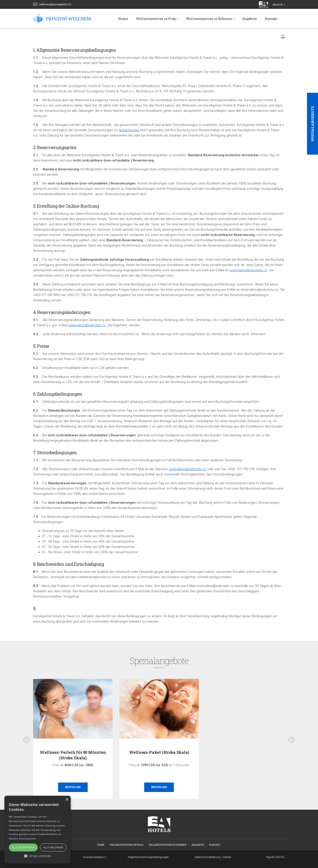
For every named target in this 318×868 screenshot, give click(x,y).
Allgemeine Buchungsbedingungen (148, 857)
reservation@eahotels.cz (248, 270)
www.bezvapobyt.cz (95, 857)
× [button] (67, 800)
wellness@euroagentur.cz (52, 4)
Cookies (227, 857)
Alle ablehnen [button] (53, 847)
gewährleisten (129, 130)
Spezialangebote (312, 124)
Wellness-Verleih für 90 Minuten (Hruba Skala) (73, 755)
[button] (38, 856)
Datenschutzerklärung (207, 857)
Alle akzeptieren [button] (23, 847)
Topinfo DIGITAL (275, 857)
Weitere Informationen (22, 839)
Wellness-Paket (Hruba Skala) (159, 752)
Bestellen (73, 787)
